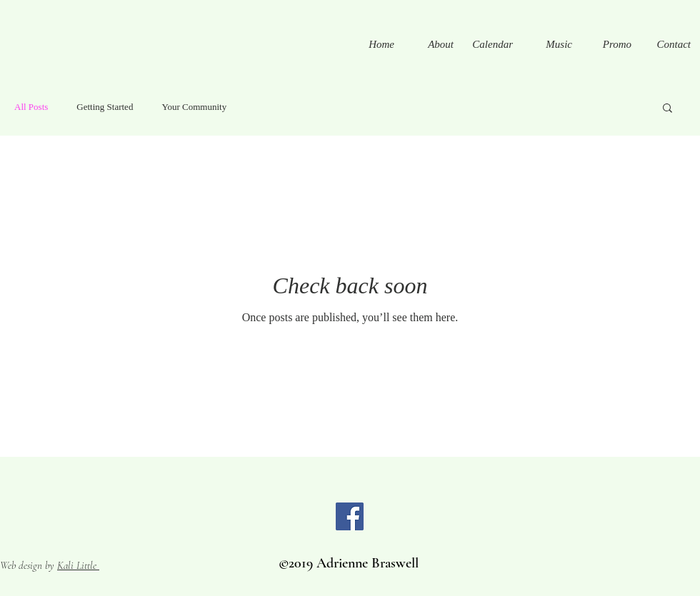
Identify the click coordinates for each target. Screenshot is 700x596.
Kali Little (78, 565)
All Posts (31, 107)
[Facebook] (350, 516)
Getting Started (105, 107)
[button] (667, 109)
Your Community (194, 107)
